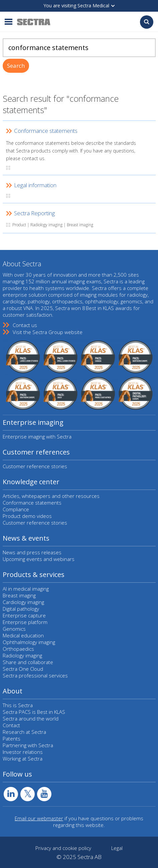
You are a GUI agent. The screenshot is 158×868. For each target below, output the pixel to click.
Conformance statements (32, 503)
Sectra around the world (31, 718)
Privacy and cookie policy (63, 848)
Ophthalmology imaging (29, 642)
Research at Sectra (24, 732)
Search (16, 66)
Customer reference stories (35, 466)
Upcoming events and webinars (39, 559)
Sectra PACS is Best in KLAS (34, 712)
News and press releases (32, 552)
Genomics (14, 629)
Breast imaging (19, 595)
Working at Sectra (23, 759)
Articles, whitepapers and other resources (51, 496)
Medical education (23, 635)
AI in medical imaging (26, 589)
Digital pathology (21, 609)
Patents (12, 739)
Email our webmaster (39, 818)
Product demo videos (27, 516)
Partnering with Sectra (28, 745)
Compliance (16, 509)
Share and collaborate (28, 662)
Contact (11, 725)
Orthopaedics (18, 649)
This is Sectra (18, 705)
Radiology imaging (22, 655)
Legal (117, 848)
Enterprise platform (25, 622)
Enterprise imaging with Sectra (37, 437)
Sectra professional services (35, 675)
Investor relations (23, 752)
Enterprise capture (24, 615)
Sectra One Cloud (23, 669)
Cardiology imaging (23, 602)
